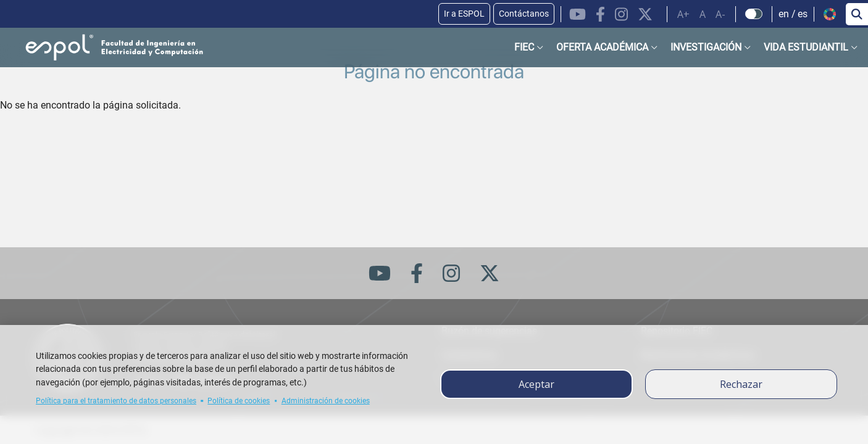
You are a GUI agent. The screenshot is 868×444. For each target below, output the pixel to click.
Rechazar (741, 384)
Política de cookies (239, 401)
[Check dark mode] (754, 14)
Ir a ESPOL (464, 14)
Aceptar (536, 384)
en (784, 14)
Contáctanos (524, 14)
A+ (683, 14)
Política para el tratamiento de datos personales (116, 401)
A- (720, 14)
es (803, 14)
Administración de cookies (326, 401)
